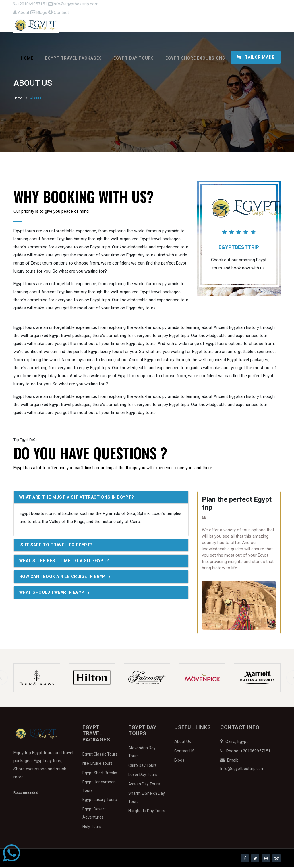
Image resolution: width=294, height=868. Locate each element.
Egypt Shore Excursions (195, 56)
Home (27, 56)
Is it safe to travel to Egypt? (58, 547)
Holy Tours (92, 828)
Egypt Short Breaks (100, 774)
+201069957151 (30, 6)
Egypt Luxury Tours (100, 801)
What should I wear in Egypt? (57, 595)
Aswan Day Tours (144, 785)
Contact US (184, 752)
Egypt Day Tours (134, 56)
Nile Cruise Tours (97, 765)
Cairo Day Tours (143, 767)
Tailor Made (256, 55)
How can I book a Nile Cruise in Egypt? (68, 579)
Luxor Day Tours (143, 776)
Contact (270, 6)
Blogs (244, 6)
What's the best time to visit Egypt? (66, 563)
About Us (183, 743)
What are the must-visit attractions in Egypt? (80, 499)
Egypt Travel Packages (73, 56)
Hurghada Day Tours (147, 812)
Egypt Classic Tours (100, 755)
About (222, 6)
